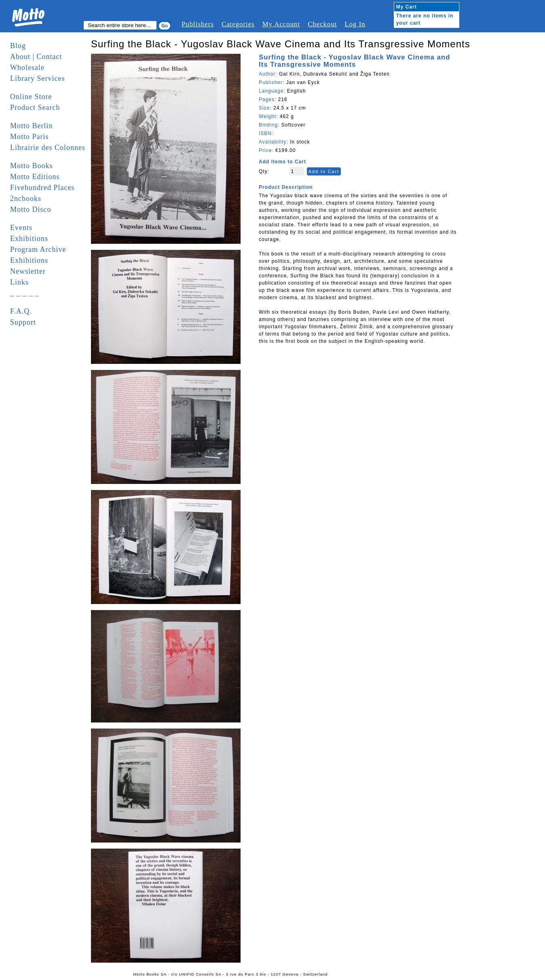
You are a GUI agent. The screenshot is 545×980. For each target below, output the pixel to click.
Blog (18, 46)
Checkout (322, 24)
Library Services (37, 78)
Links (19, 282)
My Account (281, 24)
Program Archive (38, 249)
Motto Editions (35, 177)
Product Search (35, 108)
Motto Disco (31, 209)
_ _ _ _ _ (25, 293)
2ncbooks (26, 199)
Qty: (264, 171)
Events (21, 228)
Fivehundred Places (42, 188)
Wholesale (27, 68)
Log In (355, 24)
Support (23, 322)
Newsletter (28, 271)
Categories (238, 24)
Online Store (31, 97)
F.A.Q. (21, 311)
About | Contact (36, 57)
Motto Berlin (32, 126)
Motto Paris (30, 137)
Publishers (198, 24)
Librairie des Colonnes (48, 148)
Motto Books (32, 166)
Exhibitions (29, 239)
